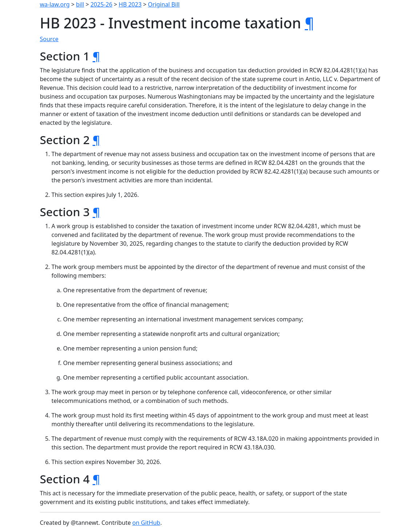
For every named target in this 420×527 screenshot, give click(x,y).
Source (49, 39)
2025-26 (101, 4)
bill (80, 4)
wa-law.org (55, 4)
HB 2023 (130, 4)
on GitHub (146, 523)
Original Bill (164, 4)
